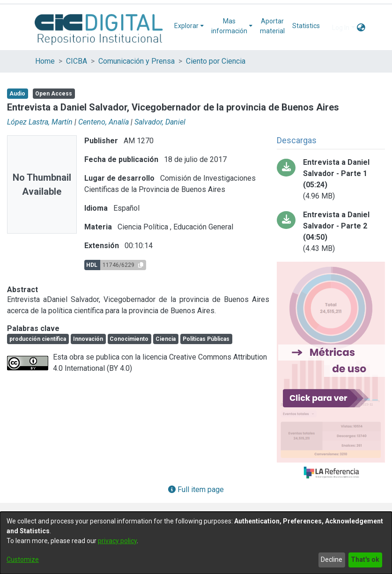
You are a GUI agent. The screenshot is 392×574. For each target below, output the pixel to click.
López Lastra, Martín (40, 122)
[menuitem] (189, 26)
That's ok (365, 559)
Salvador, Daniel (160, 122)
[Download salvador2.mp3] (331, 232)
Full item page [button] (196, 489)
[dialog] (196, 543)
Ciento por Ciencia (216, 61)
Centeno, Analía (104, 122)
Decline (332, 559)
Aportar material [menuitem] (272, 26)
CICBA (77, 61)
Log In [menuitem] (341, 28)
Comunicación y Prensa (137, 61)
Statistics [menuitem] (306, 26)
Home (45, 61)
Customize (23, 559)
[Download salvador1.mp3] (331, 179)
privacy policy (117, 541)
